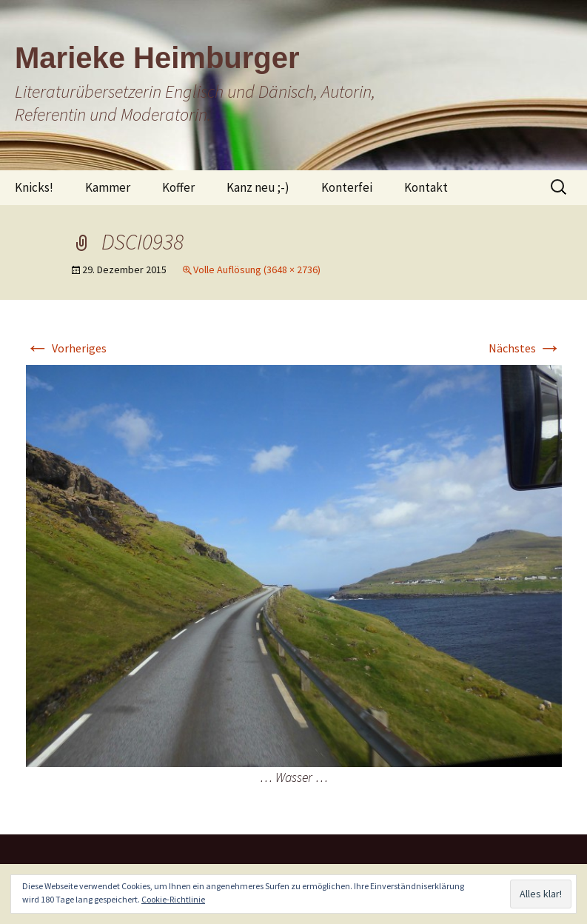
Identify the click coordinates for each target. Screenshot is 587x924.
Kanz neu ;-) (258, 187)
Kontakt (426, 187)
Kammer (108, 187)
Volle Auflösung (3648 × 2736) (257, 269)
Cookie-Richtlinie (173, 899)
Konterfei (347, 187)
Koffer (178, 187)
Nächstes (525, 348)
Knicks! (34, 187)
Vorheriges (66, 348)
